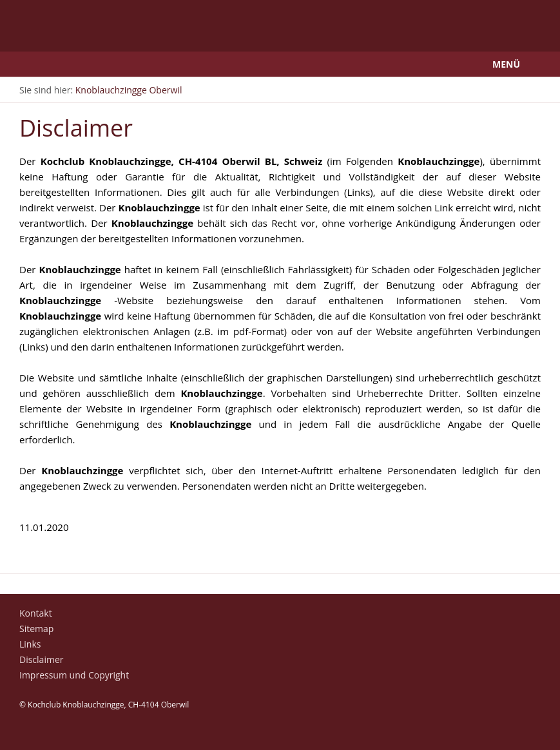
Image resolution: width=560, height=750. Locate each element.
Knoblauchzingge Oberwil (129, 90)
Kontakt (36, 613)
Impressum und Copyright (74, 675)
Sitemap (36, 629)
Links (30, 644)
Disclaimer (41, 659)
